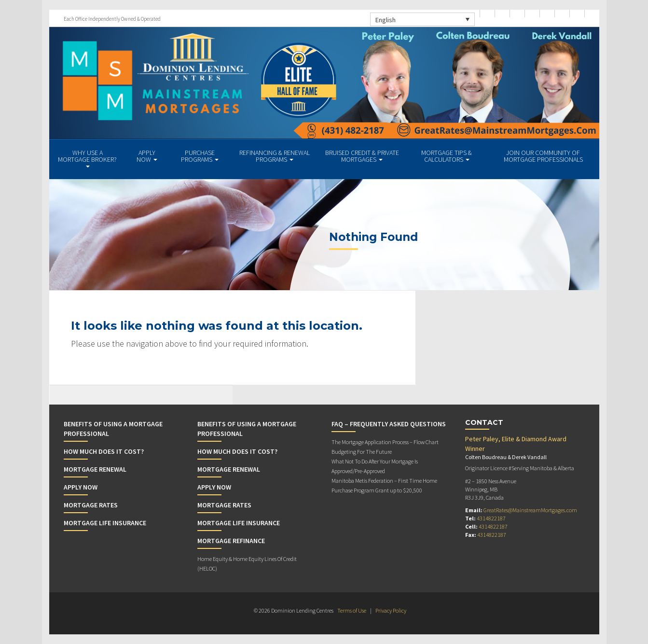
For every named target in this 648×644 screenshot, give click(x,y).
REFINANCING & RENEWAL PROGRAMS (275, 156)
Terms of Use (352, 610)
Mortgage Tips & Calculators (447, 156)
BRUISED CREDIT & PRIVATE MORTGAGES (362, 156)
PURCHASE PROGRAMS (200, 156)
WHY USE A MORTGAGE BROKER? (87, 158)
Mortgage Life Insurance (105, 523)
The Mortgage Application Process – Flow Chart (385, 442)
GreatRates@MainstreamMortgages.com (530, 510)
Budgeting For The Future (362, 452)
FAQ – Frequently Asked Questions (389, 424)
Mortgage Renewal (95, 469)
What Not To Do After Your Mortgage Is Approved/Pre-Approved (375, 466)
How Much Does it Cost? (104, 451)
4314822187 (491, 518)
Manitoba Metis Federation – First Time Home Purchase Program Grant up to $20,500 (384, 485)
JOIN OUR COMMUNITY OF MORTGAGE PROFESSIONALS (543, 156)
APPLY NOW (147, 156)
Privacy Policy (391, 610)
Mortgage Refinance (231, 541)
